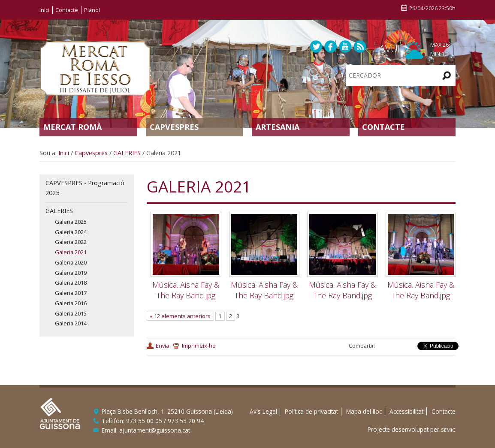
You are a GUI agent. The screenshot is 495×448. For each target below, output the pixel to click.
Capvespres (174, 127)
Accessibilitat (406, 411)
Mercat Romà (72, 127)
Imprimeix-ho (199, 346)
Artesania (278, 127)
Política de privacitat (311, 411)
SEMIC (448, 430)
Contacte (67, 10)
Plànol (92, 10)
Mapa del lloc (364, 411)
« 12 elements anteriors (180, 316)
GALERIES (127, 153)
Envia (162, 346)
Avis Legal (263, 411)
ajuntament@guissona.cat (155, 430)
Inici (44, 10)
